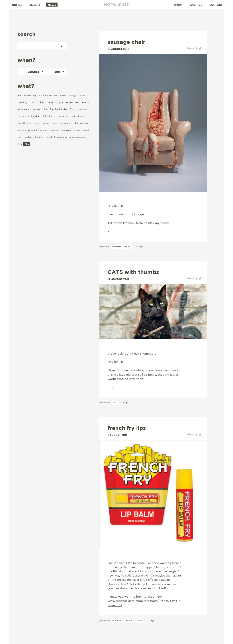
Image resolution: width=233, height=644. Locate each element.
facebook (196, 48)
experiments (24, 109)
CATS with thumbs (133, 272)
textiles (29, 137)
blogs (73, 95)
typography (61, 137)
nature (46, 123)
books (82, 95)
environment (73, 102)
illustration (23, 116)
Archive (196, 5)
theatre (39, 137)
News (52, 5)
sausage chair (127, 42)
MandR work (24, 123)
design (51, 102)
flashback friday (59, 109)
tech (20, 137)
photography (81, 123)
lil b (45, 116)
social (86, 130)
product (33, 130)
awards (64, 95)
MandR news (79, 116)
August (34, 72)
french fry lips (127, 428)
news (55, 123)
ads (19, 95)
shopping (66, 130)
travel (49, 137)
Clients (35, 5)
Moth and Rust (116, 5)
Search (62, 46)
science (54, 130)
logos (52, 116)
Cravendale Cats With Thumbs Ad (132, 353)
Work (178, 5)
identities (82, 109)
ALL (27, 144)
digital (60, 102)
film (46, 109)
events (85, 102)
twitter (200, 48)
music (37, 123)
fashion (37, 109)
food (72, 109)
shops (77, 130)
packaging (66, 123)
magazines (63, 116)
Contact (216, 5)
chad (32, 102)
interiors (36, 116)
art (56, 95)
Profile (16, 5)
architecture (45, 95)
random (44, 130)
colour (41, 102)
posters (22, 130)
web (20, 144)
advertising (30, 95)
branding (22, 102)
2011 (57, 72)
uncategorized (77, 137)
